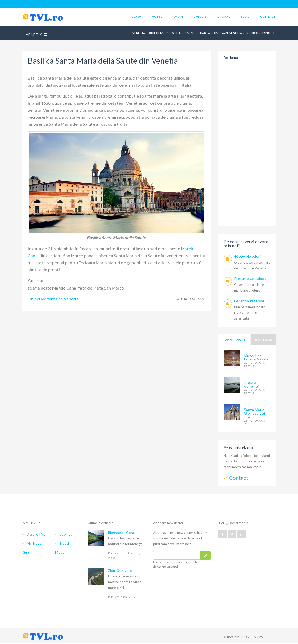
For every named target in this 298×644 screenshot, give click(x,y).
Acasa (136, 17)
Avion (178, 17)
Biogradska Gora (121, 533)
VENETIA (37, 35)
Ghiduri (200, 17)
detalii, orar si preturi (255, 364)
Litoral (224, 17)
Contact (268, 17)
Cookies (66, 534)
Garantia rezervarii (250, 301)
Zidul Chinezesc (120, 571)
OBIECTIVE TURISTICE (165, 33)
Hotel (157, 17)
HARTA (205, 33)
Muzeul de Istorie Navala (256, 357)
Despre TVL (36, 534)
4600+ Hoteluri (247, 256)
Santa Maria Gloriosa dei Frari (255, 413)
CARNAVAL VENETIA (228, 33)
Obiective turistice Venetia (53, 299)
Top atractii (234, 339)
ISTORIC (252, 33)
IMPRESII (268, 33)
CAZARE (190, 33)
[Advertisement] (247, 142)
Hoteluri (264, 339)
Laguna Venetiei (251, 384)
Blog (245, 17)
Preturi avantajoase (251, 278)
